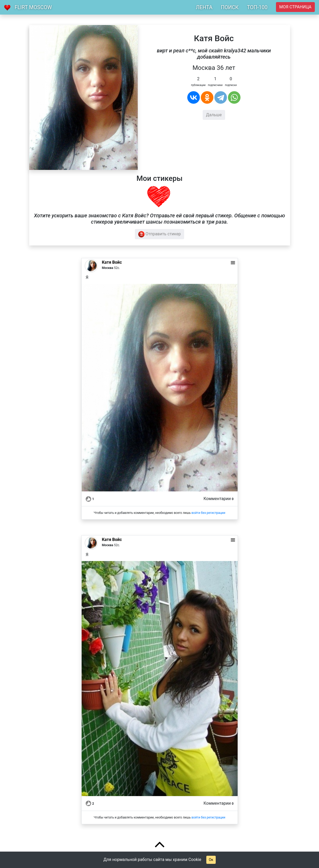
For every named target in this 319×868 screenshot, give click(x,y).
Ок (211, 860)
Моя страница (295, 7)
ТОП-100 (257, 7)
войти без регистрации (208, 513)
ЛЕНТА (204, 7)
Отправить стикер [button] (160, 234)
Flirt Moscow (33, 7)
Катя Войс (112, 262)
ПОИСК (230, 7)
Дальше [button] (214, 115)
